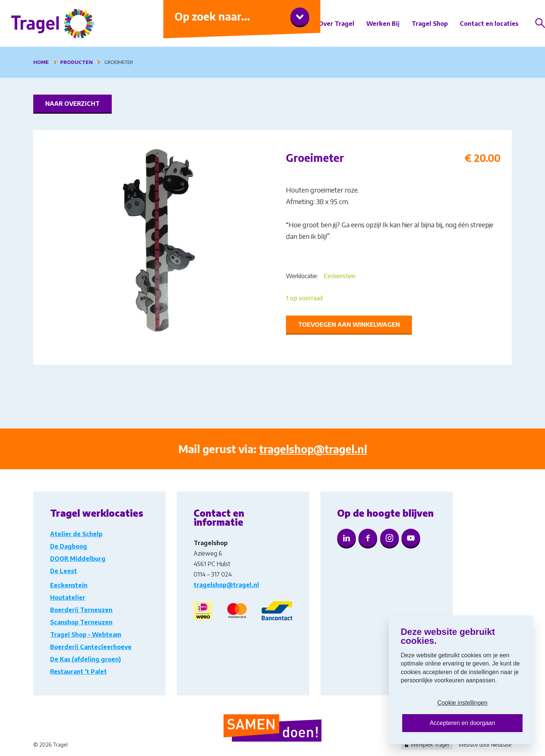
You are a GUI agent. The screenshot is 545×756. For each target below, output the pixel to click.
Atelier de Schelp (76, 534)
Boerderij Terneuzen (81, 610)
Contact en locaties (489, 24)
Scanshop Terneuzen (81, 622)
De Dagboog (69, 546)
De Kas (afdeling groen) (85, 659)
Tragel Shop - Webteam (86, 634)
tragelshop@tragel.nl (313, 449)
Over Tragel (336, 24)
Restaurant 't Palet (78, 672)
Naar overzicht (73, 104)
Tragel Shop (430, 24)
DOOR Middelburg (78, 559)
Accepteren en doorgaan (462, 723)
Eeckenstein (340, 276)
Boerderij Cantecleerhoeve (91, 647)
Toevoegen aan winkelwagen (349, 325)
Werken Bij (383, 24)
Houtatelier (68, 597)
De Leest (64, 571)
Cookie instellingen (462, 703)
